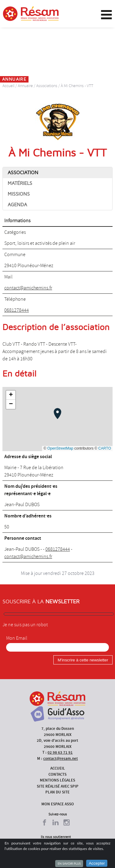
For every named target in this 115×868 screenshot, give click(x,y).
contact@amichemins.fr (28, 288)
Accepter (97, 863)
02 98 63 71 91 (60, 752)
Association (23, 173)
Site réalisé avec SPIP (58, 786)
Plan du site (57, 792)
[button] (57, 414)
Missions (19, 194)
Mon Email (17, 638)
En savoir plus (69, 863)
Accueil (8, 86)
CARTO (105, 448)
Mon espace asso (58, 804)
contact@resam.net (61, 758)
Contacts (57, 774)
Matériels (20, 183)
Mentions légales (57, 780)
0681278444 (17, 310)
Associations (47, 86)
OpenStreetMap (60, 448)
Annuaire (25, 86)
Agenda (17, 205)
